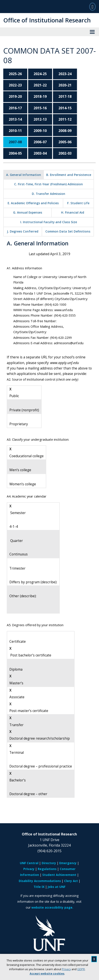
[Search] (92, 7)
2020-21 (65, 85)
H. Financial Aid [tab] (73, 212)
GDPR (81, 969)
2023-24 (65, 74)
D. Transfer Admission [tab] (49, 194)
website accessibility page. (52, 907)
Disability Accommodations (40, 881)
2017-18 (65, 96)
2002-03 (65, 153)
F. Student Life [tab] (78, 203)
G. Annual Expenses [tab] (28, 212)
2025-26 (15, 74)
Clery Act (71, 881)
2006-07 (40, 142)
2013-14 (15, 119)
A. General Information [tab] (24, 175)
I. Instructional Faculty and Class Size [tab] (49, 222)
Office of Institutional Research (47, 20)
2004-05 (15, 153)
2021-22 (40, 85)
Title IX (39, 887)
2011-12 (65, 119)
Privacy (66, 969)
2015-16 (40, 108)
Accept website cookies (47, 973)
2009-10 (40, 131)
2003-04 (40, 153)
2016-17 (15, 108)
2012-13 (40, 119)
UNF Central (29, 863)
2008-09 (65, 131)
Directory (49, 863)
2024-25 (40, 74)
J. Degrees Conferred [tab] (23, 231)
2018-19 (40, 96)
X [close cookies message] (94, 959)
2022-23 (15, 85)
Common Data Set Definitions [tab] (68, 231)
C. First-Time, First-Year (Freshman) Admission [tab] (49, 184)
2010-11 (15, 131)
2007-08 (15, 142)
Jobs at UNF (57, 887)
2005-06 (65, 142)
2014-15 (65, 108)
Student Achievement (59, 875)
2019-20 (15, 96)
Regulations (47, 869)
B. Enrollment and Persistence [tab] (69, 175)
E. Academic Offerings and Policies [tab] (33, 203)
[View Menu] (92, 32)
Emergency (68, 863)
